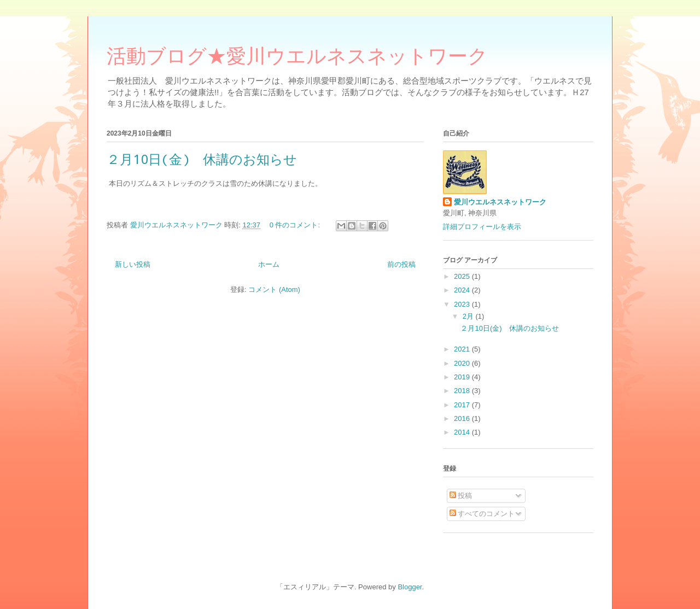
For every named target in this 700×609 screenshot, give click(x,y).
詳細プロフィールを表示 (482, 227)
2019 (463, 377)
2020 (463, 363)
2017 (463, 405)
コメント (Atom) (274, 289)
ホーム (269, 264)
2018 (463, 391)
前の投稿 (401, 264)
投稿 (461, 496)
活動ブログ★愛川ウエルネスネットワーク (297, 59)
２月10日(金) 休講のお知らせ (202, 159)
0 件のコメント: (296, 225)
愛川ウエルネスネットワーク (500, 202)
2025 (463, 276)
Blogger (410, 587)
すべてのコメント (482, 514)
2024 (463, 290)
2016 (463, 418)
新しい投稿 (133, 264)
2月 (469, 316)
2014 (463, 432)
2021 (463, 349)
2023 (463, 304)
